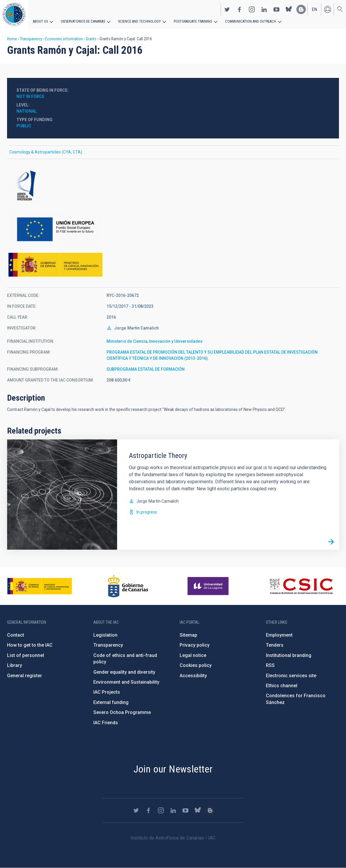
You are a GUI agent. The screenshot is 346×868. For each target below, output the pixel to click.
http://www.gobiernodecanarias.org (128, 586)
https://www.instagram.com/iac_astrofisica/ (252, 9)
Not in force (30, 96)
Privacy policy (195, 645)
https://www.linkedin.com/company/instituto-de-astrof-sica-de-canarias (264, 9)
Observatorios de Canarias (83, 21)
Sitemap (188, 635)
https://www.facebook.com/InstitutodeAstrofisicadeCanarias (239, 9)
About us (40, 21)
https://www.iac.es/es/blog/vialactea (301, 9)
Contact (16, 635)
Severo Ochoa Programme (122, 712)
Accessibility (193, 676)
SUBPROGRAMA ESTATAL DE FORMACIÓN (146, 369)
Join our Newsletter (173, 769)
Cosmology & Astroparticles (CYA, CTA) (46, 152)
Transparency (31, 39)
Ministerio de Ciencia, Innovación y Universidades (155, 341)
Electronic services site (291, 676)
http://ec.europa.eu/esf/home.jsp (173, 230)
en (314, 9)
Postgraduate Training (190, 21)
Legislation (105, 635)
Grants (91, 39)
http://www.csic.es (301, 586)
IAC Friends (106, 723)
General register (25, 676)
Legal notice (193, 655)
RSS (270, 665)
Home (12, 39)
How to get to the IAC (30, 645)
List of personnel (26, 655)
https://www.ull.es (209, 586)
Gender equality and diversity (124, 672)
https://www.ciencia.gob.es (40, 586)
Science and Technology (138, 21)
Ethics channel (282, 686)
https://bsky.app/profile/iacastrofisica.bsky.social (289, 9)
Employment (279, 635)
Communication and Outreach (247, 21)
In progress (147, 512)
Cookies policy (196, 665)
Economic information (64, 39)
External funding (111, 702)
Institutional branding (289, 655)
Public (24, 126)
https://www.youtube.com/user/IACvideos (276, 9)
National (27, 111)
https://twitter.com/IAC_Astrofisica (227, 9)
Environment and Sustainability (126, 682)
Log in (328, 9)
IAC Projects (107, 692)
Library (15, 665)
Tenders (275, 645)
